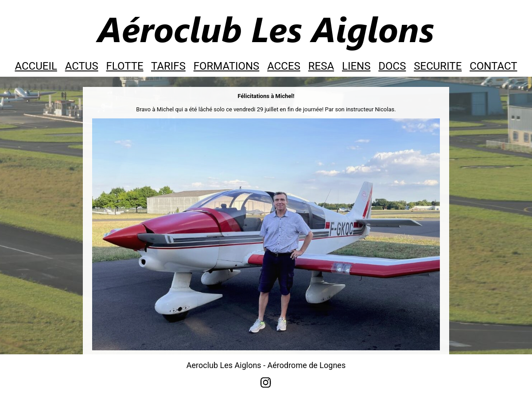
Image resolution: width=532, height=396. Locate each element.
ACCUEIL (36, 66)
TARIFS (168, 66)
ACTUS (82, 66)
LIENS (356, 66)
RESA (321, 66)
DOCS (392, 66)
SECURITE (438, 66)
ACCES (284, 66)
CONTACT (493, 66)
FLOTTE (125, 66)
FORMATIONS (227, 66)
